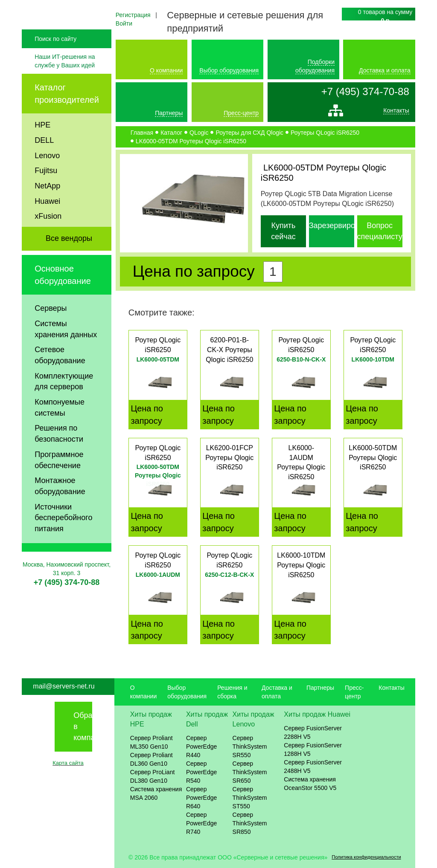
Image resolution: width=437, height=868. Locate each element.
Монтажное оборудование (60, 504)
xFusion (48, 234)
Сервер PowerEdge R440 (201, 746)
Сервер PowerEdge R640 (201, 798)
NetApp (47, 203)
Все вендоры (69, 256)
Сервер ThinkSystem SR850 (250, 823)
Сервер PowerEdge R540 (201, 772)
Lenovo (47, 173)
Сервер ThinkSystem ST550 (250, 798)
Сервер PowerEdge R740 (201, 823)
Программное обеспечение (59, 477)
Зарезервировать (340, 226)
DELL (44, 158)
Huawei (47, 219)
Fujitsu (46, 188)
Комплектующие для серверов (64, 399)
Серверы (51, 326)
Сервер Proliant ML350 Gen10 (151, 742)
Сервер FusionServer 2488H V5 (313, 767)
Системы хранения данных (66, 347)
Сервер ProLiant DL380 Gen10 (153, 776)
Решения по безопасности (59, 451)
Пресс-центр (241, 113)
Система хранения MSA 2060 (156, 793)
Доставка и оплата (385, 70)
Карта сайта (68, 763)
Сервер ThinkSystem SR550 (250, 746)
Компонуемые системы (60, 425)
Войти (124, 23)
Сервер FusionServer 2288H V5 (313, 732)
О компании (166, 70)
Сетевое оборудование (60, 373)
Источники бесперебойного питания (63, 535)
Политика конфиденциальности (366, 857)
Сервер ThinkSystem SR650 (250, 772)
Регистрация (133, 15)
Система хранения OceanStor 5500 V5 (310, 784)
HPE (42, 143)
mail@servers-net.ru (64, 686)
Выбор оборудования (229, 70)
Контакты (396, 113)
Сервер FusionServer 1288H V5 (313, 749)
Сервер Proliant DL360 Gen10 (151, 759)
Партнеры (169, 113)
